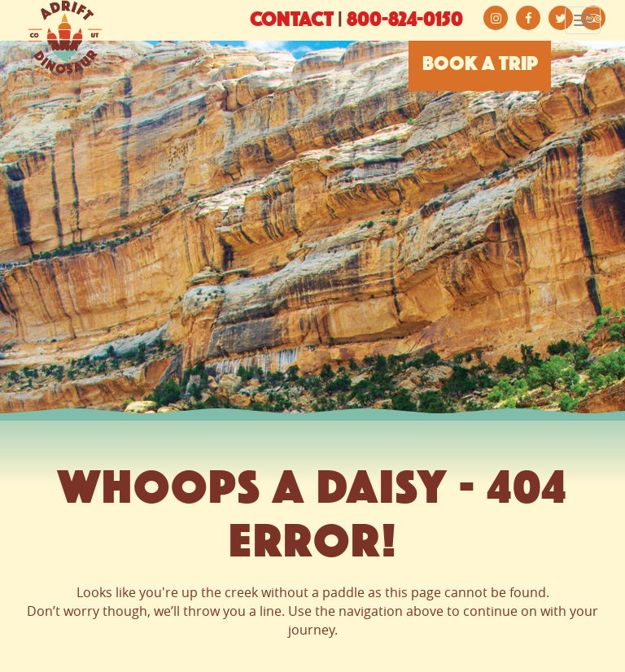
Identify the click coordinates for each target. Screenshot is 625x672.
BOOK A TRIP (480, 65)
